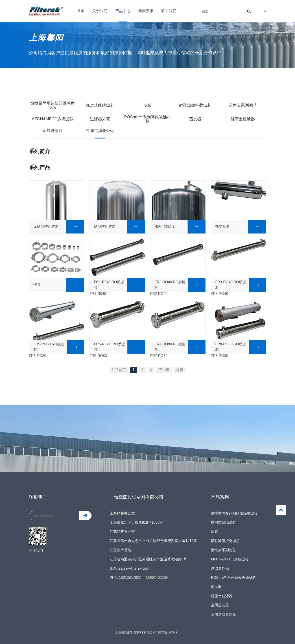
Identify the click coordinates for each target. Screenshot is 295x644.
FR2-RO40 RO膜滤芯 (180, 285)
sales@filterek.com (134, 569)
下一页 (164, 370)
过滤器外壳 (100, 119)
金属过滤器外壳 (100, 131)
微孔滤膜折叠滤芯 (195, 106)
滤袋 (148, 106)
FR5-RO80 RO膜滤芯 (59, 347)
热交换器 (241, 227)
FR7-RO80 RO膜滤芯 (180, 347)
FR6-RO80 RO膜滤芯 (119, 347)
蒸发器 (195, 119)
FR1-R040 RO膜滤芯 (119, 285)
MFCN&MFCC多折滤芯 (52, 119)
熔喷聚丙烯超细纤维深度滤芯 (52, 106)
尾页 (180, 370)
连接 (59, 285)
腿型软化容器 (119, 227)
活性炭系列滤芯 (243, 106)
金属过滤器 (52, 131)
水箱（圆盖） (180, 227)
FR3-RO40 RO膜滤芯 (241, 285)
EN (264, 10)
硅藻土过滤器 (243, 119)
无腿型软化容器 (59, 227)
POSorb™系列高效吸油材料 (147, 119)
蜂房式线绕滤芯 (100, 106)
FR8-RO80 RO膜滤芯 (241, 347)
